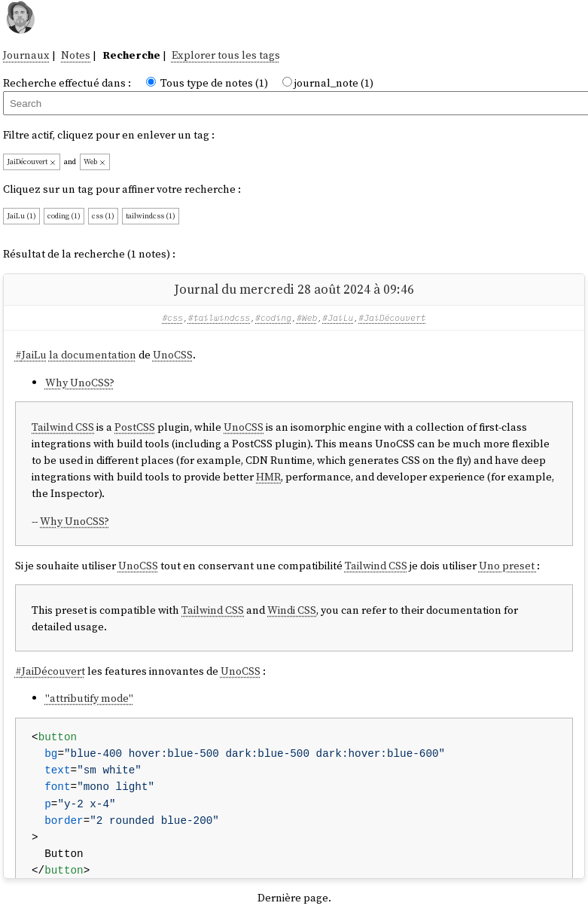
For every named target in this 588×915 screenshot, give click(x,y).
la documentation (93, 355)
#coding (273, 317)
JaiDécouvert (32, 162)
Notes (76, 55)
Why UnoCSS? (80, 383)
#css (172, 317)
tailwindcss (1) (151, 216)
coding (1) (64, 216)
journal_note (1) (334, 83)
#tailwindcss (219, 317)
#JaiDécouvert (392, 317)
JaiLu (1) (21, 216)
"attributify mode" (89, 698)
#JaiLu (338, 317)
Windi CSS (292, 610)
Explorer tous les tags (226, 55)
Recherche (131, 55)
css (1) (103, 216)
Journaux (26, 55)
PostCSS (135, 427)
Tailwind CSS (63, 427)
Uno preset (508, 566)
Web (95, 162)
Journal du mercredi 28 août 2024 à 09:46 (294, 289)
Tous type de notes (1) (214, 83)
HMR (268, 477)
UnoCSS (173, 355)
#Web (307, 317)
